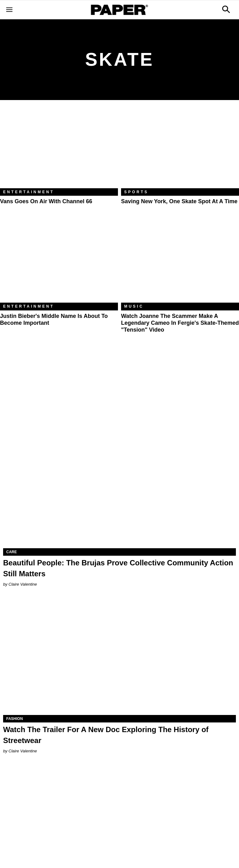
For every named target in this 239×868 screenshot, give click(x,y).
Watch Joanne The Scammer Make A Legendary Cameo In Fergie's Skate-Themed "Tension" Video (180, 323)
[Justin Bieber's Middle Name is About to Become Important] (59, 264)
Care (12, 552)
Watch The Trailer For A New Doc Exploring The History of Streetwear (106, 735)
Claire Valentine (23, 584)
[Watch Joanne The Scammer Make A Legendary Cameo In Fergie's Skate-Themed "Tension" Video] (180, 264)
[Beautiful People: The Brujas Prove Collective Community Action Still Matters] (119, 490)
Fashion (14, 719)
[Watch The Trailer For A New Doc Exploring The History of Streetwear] (119, 657)
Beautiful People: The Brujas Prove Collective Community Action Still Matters (118, 568)
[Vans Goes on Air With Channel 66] (59, 149)
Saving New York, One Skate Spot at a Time (179, 201)
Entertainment (29, 192)
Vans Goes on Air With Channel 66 (46, 201)
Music (134, 306)
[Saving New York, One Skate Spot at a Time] (180, 149)
